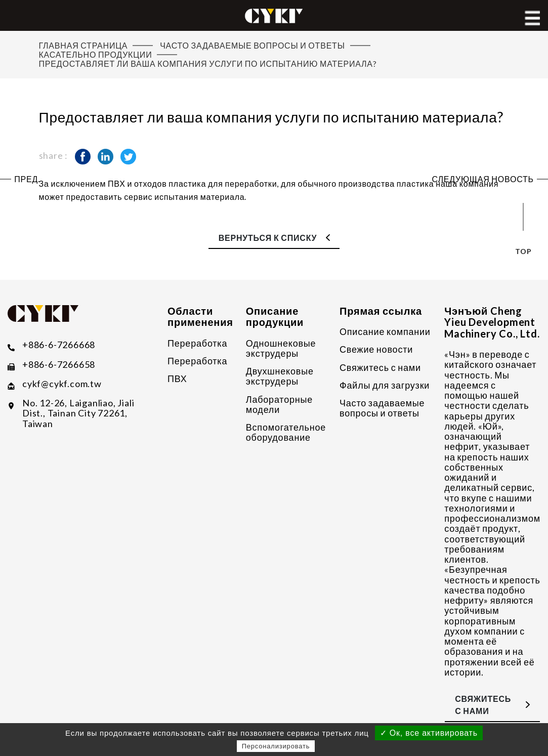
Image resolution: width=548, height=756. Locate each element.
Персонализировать (276, 746)
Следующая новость (483, 179)
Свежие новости (376, 349)
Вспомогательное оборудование (286, 432)
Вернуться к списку (268, 238)
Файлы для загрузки (385, 385)
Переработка (197, 343)
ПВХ (177, 379)
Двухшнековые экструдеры (280, 376)
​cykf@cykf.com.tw (62, 384)
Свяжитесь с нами (380, 367)
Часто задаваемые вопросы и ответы (382, 408)
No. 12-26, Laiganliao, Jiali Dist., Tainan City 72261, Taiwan (78, 413)
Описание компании (385, 331)
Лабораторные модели (279, 405)
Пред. (27, 179)
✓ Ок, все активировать (429, 733)
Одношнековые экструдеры (281, 348)
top (523, 251)
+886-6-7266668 (59, 345)
